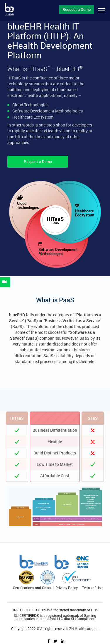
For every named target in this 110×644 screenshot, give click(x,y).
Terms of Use (92, 588)
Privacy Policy (67, 588)
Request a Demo (77, 9)
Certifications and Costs (32, 588)
